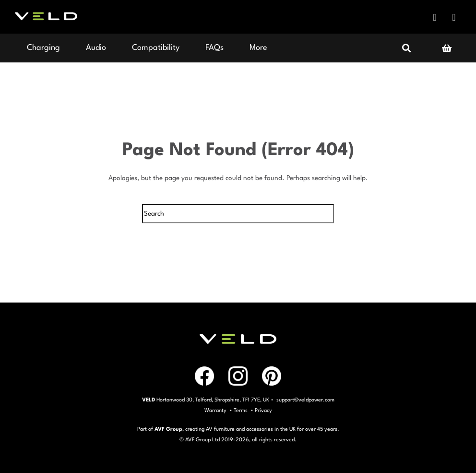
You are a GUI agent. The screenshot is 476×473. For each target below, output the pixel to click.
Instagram (454, 17)
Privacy (263, 411)
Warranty (215, 411)
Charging (43, 48)
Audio (96, 48)
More (258, 48)
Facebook (435, 17)
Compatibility (156, 48)
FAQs (214, 48)
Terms (241, 411)
